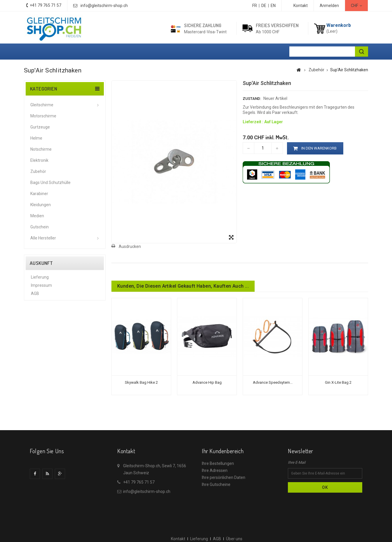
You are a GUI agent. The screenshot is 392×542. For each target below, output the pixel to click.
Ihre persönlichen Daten (224, 477)
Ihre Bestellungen (218, 463)
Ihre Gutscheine (216, 484)
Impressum (41, 288)
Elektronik (39, 160)
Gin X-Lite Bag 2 (338, 382)
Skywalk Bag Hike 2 (141, 382)
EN (273, 6)
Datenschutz (43, 312)
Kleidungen (41, 205)
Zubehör (38, 171)
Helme (36, 138)
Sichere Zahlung (203, 25)
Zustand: (252, 99)
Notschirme (41, 149)
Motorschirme (43, 116)
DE (264, 6)
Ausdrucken (130, 246)
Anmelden (329, 6)
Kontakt (301, 6)
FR (255, 6)
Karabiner (39, 194)
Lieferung (40, 279)
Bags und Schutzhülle (50, 183)
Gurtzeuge (40, 127)
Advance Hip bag (207, 382)
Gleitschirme (42, 105)
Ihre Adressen (215, 470)
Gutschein (40, 227)
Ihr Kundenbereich (223, 451)
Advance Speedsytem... (273, 382)
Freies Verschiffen (277, 25)
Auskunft (41, 263)
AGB (35, 296)
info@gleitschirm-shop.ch (104, 6)
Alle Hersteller (43, 238)
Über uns (39, 304)
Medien (37, 216)
